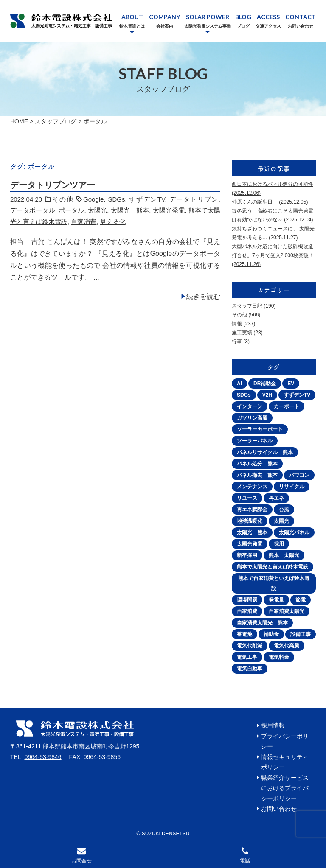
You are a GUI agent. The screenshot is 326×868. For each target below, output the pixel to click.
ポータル (95, 121)
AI (239, 384)
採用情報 (273, 725)
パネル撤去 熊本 (257, 475)
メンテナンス (252, 487)
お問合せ (81, 861)
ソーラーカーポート (260, 429)
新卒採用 (247, 555)
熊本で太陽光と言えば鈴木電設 (273, 567)
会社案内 (165, 26)
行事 (237, 342)
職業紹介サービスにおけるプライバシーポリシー (285, 788)
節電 (301, 600)
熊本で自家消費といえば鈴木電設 (274, 583)
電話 (245, 861)
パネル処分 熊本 (257, 464)
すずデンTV (147, 199)
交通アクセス (268, 26)
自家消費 (84, 222)
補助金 (271, 634)
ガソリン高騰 (252, 418)
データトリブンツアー (53, 185)
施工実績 (242, 333)
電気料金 (279, 657)
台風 (284, 510)
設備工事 (301, 634)
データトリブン (194, 199)
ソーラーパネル (255, 441)
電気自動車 (250, 669)
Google (93, 199)
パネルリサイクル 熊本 (265, 452)
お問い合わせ (301, 26)
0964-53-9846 (43, 757)
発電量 (276, 600)
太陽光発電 (169, 210)
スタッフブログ (56, 121)
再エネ (276, 498)
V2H (267, 395)
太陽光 (97, 210)
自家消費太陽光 (287, 611)
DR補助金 (265, 384)
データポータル (33, 210)
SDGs (116, 199)
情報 (237, 324)
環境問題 (247, 600)
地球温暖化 (250, 521)
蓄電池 (244, 634)
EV (291, 384)
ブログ (243, 26)
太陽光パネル (294, 532)
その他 (63, 199)
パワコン (299, 475)
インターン (250, 406)
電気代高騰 (287, 646)
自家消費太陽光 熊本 (262, 623)
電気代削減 (250, 646)
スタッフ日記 (247, 306)
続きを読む (203, 296)
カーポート (287, 406)
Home (19, 121)
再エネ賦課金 (252, 510)
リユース (247, 498)
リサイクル (292, 487)
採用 (279, 544)
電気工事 (247, 657)
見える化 (113, 222)
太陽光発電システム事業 (208, 26)
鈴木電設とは (132, 26)
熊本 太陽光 (284, 555)
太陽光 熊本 (130, 210)
